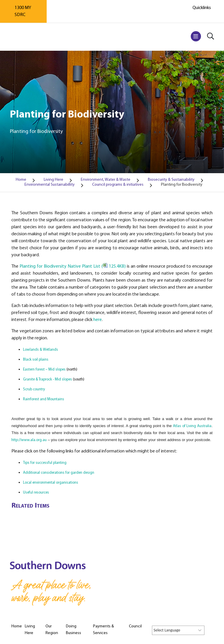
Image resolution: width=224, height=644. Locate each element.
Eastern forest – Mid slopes (44, 370)
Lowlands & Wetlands (41, 350)
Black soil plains (36, 360)
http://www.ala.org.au (29, 440)
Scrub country (34, 389)
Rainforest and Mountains (44, 399)
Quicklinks (202, 8)
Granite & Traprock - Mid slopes (48, 379)
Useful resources (36, 493)
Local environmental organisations (51, 483)
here (98, 320)
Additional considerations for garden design (59, 473)
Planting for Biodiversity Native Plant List (72, 266)
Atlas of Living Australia (192, 426)
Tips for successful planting (45, 463)
